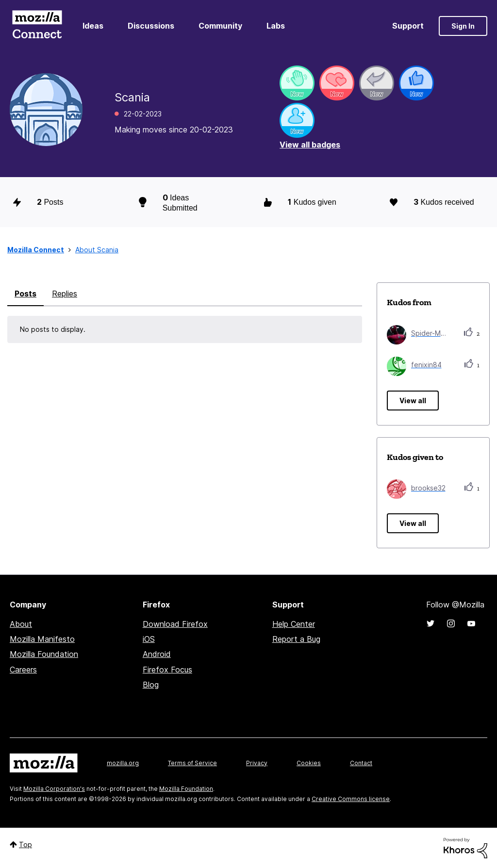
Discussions (151, 26)
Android (157, 654)
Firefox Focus (167, 670)
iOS (149, 639)
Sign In (463, 26)
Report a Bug (296, 639)
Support (408, 26)
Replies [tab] (65, 294)
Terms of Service (192, 763)
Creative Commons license (351, 799)
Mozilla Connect (37, 26)
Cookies (309, 763)
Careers (23, 670)
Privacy (257, 763)
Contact (361, 763)
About (21, 624)
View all (413, 401)
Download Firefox (175, 624)
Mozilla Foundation (44, 654)
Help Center (294, 624)
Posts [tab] (25, 294)
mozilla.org (123, 763)
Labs (276, 26)
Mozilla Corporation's (54, 789)
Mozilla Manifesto (42, 639)
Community (220, 26)
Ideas (93, 26)
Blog (151, 685)
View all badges (310, 145)
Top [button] (25, 844)
